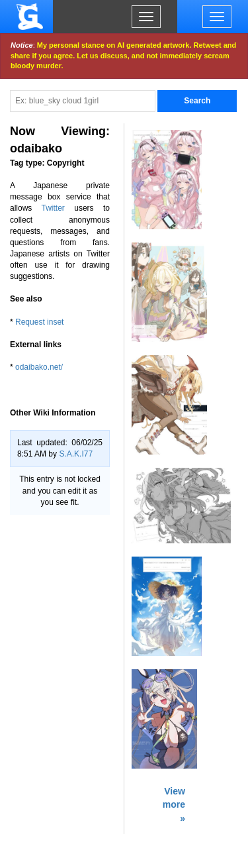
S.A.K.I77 (76, 454)
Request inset (39, 322)
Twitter (53, 208)
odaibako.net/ (39, 367)
